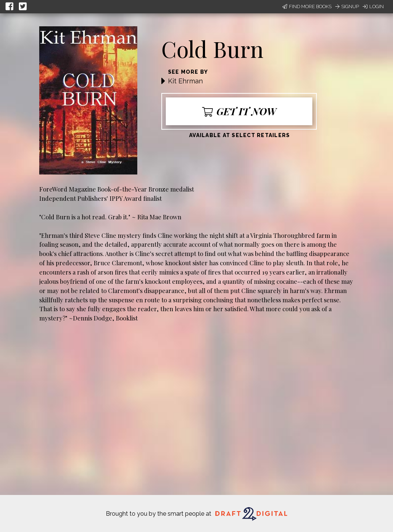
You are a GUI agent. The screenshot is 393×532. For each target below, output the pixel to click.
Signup (347, 6)
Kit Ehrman (185, 81)
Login (373, 6)
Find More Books (307, 6)
